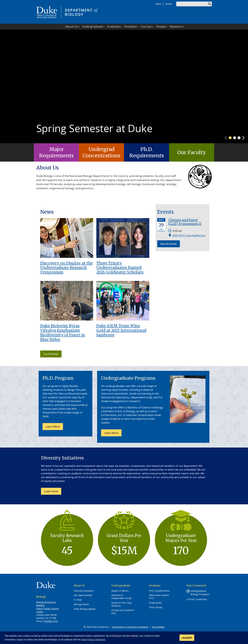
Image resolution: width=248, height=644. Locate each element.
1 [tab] (230, 138)
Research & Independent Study (121, 597)
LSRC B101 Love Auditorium (189, 235)
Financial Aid (155, 603)
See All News (51, 354)
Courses (146, 27)
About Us (72, 27)
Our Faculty (192, 152)
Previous (227, 137)
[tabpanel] (124, 86)
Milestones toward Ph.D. (159, 597)
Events (169, 4)
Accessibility (158, 627)
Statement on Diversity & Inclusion (130, 627)
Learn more (53, 492)
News (159, 4)
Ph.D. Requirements (147, 152)
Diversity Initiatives (84, 591)
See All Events (169, 244)
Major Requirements (56, 152)
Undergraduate (93, 27)
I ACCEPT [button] (187, 638)
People (161, 27)
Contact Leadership (197, 599)
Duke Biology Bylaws (85, 609)
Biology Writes (81, 604)
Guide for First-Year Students (121, 604)
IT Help (78, 600)
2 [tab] (235, 138)
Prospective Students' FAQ (123, 612)
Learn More (54, 427)
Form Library (156, 607)
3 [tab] (239, 138)
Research (176, 27)
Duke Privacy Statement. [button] (93, 640)
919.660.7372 (51, 621)
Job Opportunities (83, 595)
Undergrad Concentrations (101, 152)
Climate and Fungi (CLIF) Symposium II (185, 222)
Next (245, 137)
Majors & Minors (120, 591)
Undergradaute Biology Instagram (200, 593)
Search (209, 4)
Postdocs (130, 27)
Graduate (113, 27)
